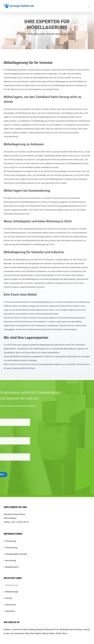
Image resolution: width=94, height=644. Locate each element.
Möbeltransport (12, 567)
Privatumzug (11, 541)
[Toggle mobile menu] (89, 7)
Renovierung (11, 561)
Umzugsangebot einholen (16, 554)
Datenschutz (11, 605)
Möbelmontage (12, 592)
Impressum (10, 611)
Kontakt (9, 598)
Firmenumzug (11, 548)
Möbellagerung (12, 585)
